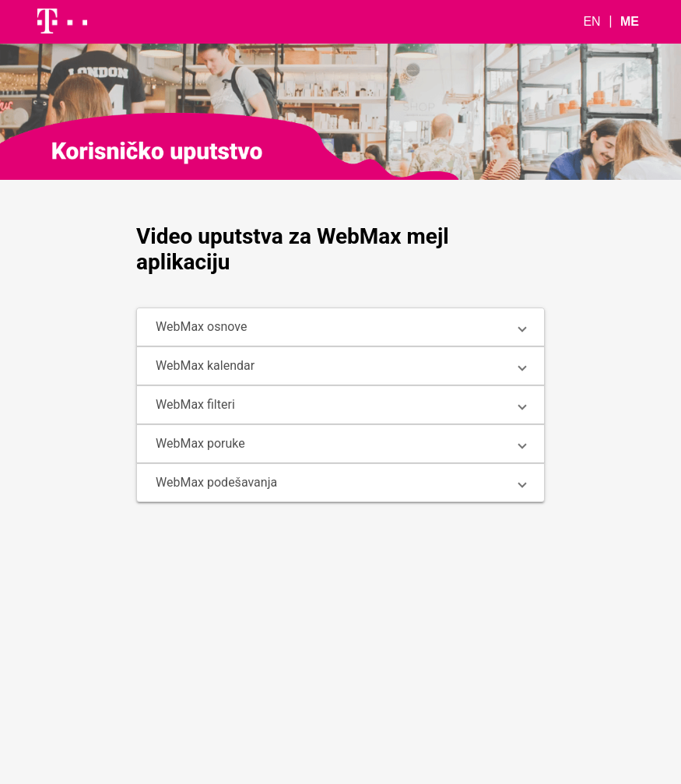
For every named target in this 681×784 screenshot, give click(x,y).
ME (630, 21)
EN (591, 21)
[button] (340, 327)
